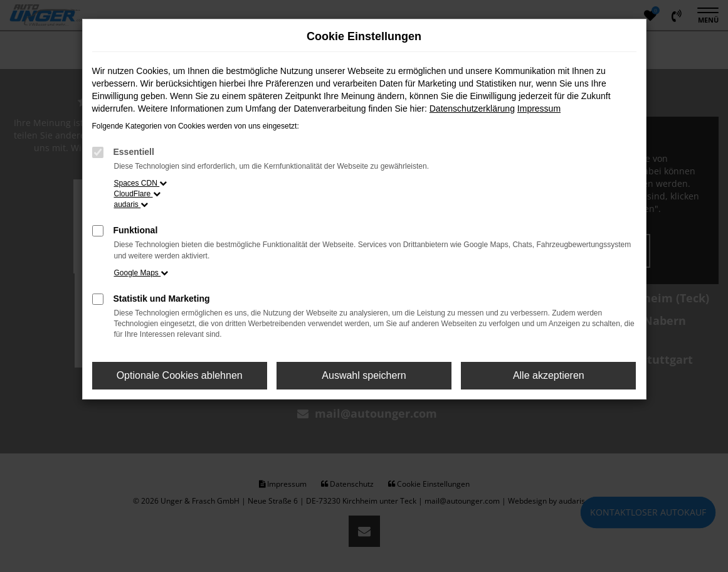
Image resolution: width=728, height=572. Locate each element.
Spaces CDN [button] (141, 183)
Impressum (539, 109)
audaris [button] (131, 204)
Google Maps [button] (141, 273)
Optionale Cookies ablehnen (180, 375)
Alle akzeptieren (549, 375)
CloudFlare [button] (137, 194)
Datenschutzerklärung (472, 109)
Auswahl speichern (364, 375)
